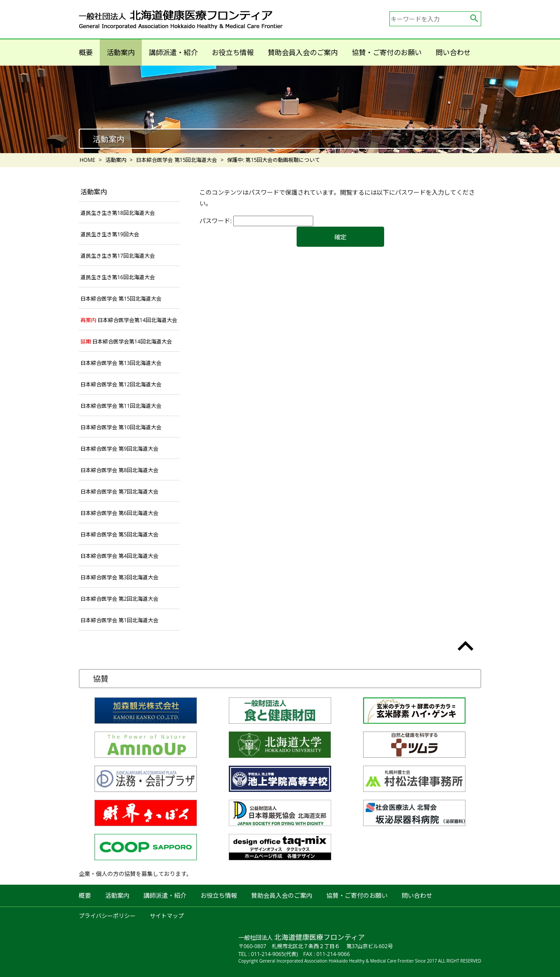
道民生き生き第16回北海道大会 (118, 277)
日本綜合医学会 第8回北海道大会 (119, 470)
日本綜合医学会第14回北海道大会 (129, 320)
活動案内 (121, 53)
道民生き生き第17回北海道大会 (118, 256)
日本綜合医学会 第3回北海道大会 (119, 577)
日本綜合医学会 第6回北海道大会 (119, 513)
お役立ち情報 (233, 53)
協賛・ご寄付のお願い (387, 53)
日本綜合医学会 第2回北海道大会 (119, 599)
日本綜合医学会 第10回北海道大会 (121, 427)
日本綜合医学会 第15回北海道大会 (121, 299)
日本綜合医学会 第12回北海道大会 (121, 384)
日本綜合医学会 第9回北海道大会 (119, 449)
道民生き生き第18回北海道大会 (118, 213)
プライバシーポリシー (107, 916)
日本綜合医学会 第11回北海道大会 (121, 406)
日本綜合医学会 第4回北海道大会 (119, 556)
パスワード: (256, 221)
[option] (280, 109)
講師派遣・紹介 (173, 53)
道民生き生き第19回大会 (110, 234)
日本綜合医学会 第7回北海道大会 (119, 492)
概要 (86, 53)
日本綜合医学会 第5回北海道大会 (119, 534)
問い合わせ (453, 53)
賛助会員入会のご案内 (303, 53)
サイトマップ (167, 916)
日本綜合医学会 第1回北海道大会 (119, 620)
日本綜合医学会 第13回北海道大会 (121, 363)
